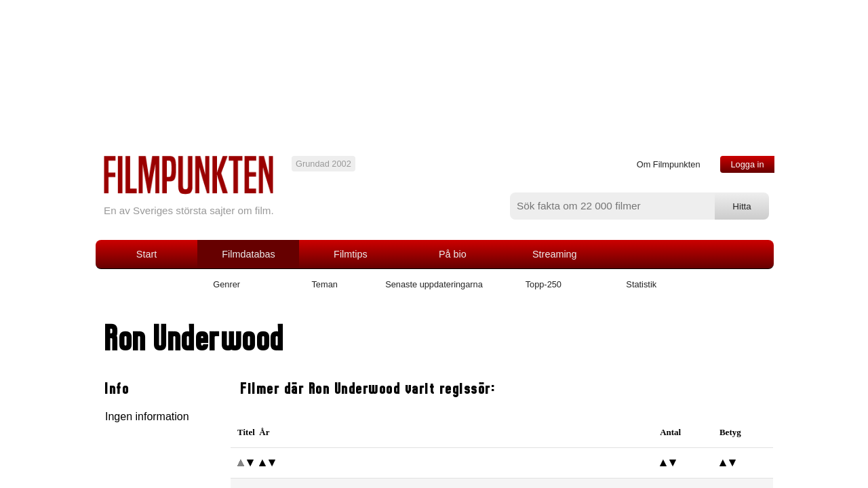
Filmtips (351, 254)
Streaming (555, 254)
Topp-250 (544, 284)
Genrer (226, 284)
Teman (324, 284)
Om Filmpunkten (669, 164)
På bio (453, 254)
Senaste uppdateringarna (434, 284)
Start (146, 254)
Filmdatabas (248, 254)
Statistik (641, 284)
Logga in (747, 164)
